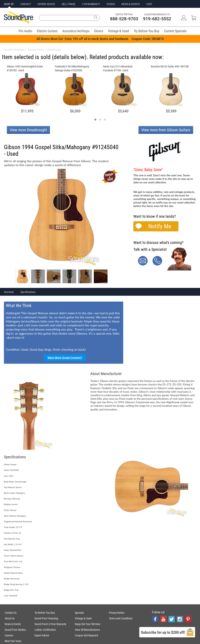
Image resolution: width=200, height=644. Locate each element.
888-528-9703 (124, 19)
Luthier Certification (45, 630)
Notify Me (160, 226)
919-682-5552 (157, 19)
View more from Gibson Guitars (166, 130)
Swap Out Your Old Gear (88, 624)
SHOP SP (9, 4)
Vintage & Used (118, 31)
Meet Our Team (13, 641)
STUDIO (111, 4)
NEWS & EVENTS (131, 4)
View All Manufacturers (87, 630)
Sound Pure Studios (15, 630)
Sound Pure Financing (46, 618)
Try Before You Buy (147, 31)
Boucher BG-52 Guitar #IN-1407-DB (170, 66)
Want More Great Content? (65, 358)
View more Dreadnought (28, 130)
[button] (95, 120)
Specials (79, 613)
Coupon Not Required (86, 635)
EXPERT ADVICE (46, 4)
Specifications (28, 292)
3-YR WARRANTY (91, 4)
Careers (9, 635)
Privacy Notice (117, 613)
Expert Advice (42, 635)
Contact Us (11, 613)
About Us (10, 618)
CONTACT (26, 4)
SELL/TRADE (69, 4)
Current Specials (175, 31)
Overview (9, 292)
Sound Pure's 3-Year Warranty (50, 624)
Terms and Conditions (121, 618)
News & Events (13, 624)
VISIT (149, 4)
